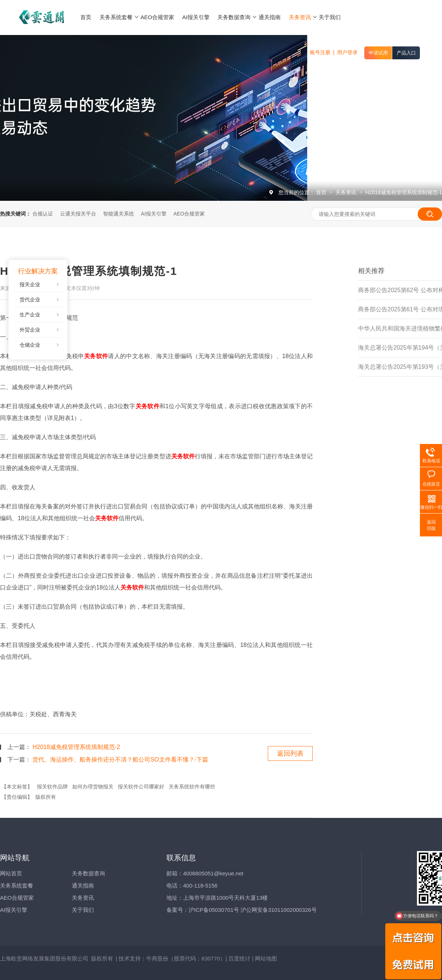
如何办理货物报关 (93, 787)
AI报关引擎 (154, 214)
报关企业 (30, 284)
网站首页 (11, 873)
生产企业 (30, 315)
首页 (322, 192)
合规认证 (43, 214)
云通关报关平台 (78, 214)
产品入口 (406, 53)
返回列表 (290, 753)
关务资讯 (347, 192)
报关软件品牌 (52, 787)
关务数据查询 (88, 873)
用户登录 (347, 52)
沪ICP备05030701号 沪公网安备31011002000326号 (253, 910)
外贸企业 (30, 330)
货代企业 (30, 300)
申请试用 (378, 53)
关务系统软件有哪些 (192, 787)
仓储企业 (30, 345)
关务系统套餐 (17, 885)
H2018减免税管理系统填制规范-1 (404, 192)
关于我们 (83, 910)
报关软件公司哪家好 (141, 787)
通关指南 (83, 885)
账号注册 (320, 52)
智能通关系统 (119, 214)
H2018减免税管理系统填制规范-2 (76, 747)
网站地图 (266, 958)
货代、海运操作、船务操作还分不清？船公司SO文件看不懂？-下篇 (120, 759)
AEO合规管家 (189, 214)
